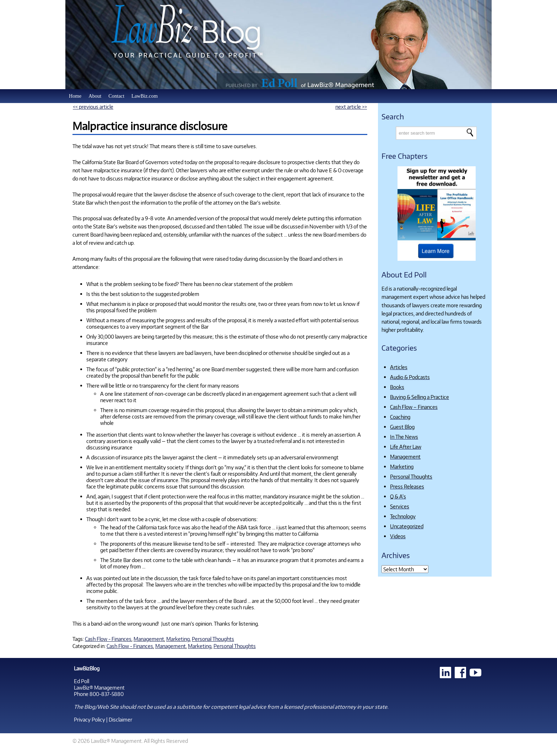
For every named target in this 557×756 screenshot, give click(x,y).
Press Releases (407, 486)
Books (397, 387)
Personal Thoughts (213, 639)
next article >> (351, 107)
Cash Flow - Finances (108, 639)
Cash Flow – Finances (414, 407)
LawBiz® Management (99, 687)
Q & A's (398, 496)
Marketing (178, 639)
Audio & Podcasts (410, 377)
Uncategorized (407, 526)
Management (149, 639)
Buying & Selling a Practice (420, 397)
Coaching (400, 417)
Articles (399, 367)
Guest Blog (402, 427)
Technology (403, 516)
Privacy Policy (90, 719)
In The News (404, 437)
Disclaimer (120, 719)
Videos (398, 536)
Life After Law (406, 447)
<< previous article (93, 107)
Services (400, 506)
